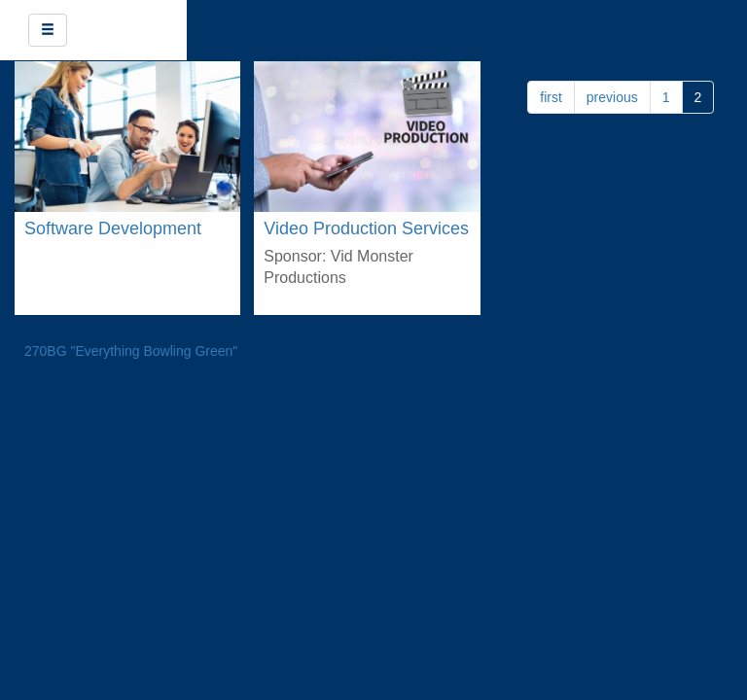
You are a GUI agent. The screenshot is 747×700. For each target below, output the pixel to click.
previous (612, 97)
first (551, 97)
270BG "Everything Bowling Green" (131, 351)
